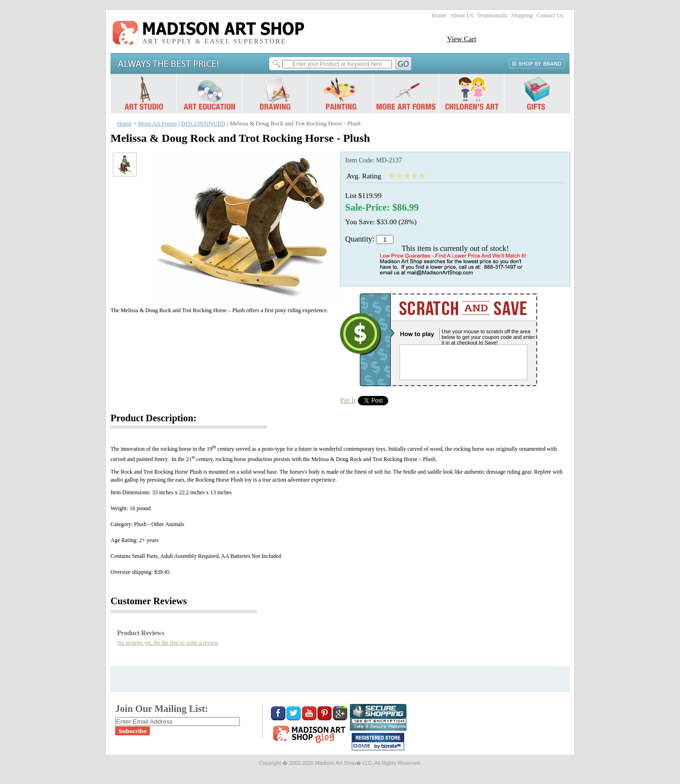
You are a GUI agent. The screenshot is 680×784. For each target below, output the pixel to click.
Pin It (348, 400)
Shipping (522, 15)
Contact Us (550, 15)
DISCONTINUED (203, 124)
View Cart (462, 39)
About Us (462, 15)
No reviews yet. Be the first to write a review (168, 643)
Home (439, 15)
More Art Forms (158, 124)
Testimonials (492, 15)
